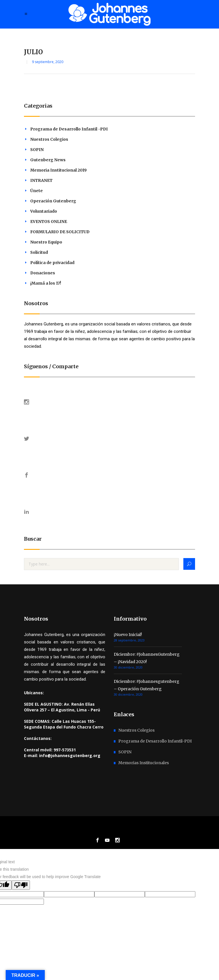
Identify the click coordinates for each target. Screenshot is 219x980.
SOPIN (37, 150)
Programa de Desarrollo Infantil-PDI (155, 741)
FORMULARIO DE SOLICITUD (60, 232)
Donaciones (43, 273)
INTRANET (41, 180)
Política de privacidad (52, 263)
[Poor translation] (21, 885)
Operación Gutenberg (53, 201)
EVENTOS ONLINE (49, 222)
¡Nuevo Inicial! (128, 635)
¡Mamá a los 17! (46, 283)
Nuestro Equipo (46, 242)
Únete (36, 191)
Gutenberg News (48, 160)
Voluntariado (44, 211)
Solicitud (39, 252)
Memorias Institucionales (144, 763)
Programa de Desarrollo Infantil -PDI (69, 129)
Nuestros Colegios (49, 139)
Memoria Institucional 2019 (58, 170)
